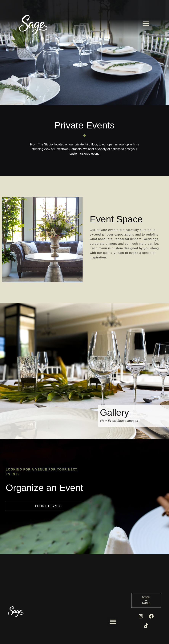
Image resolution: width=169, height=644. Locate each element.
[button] (146, 23)
